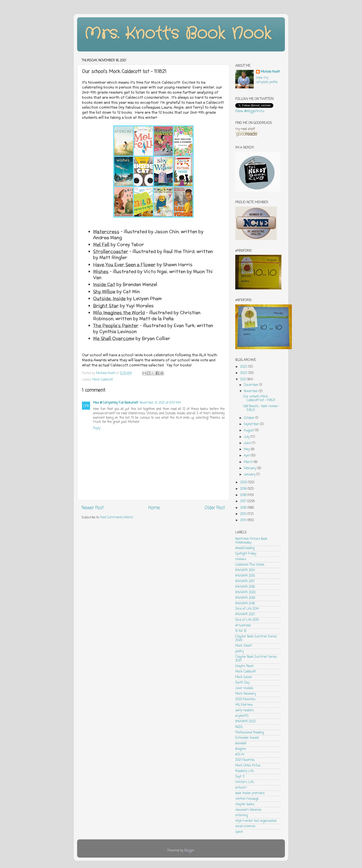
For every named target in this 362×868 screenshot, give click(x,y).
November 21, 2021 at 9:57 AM (160, 403)
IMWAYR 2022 (246, 722)
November (251, 391)
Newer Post (93, 508)
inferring (241, 815)
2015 (244, 514)
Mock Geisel (243, 677)
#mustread (243, 626)
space (239, 832)
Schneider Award (247, 738)
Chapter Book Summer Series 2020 (256, 638)
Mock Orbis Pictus (248, 766)
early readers (244, 710)
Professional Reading (250, 733)
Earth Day (242, 683)
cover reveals (244, 688)
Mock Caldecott (103, 380)
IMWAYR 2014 (245, 570)
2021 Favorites (245, 760)
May (247, 449)
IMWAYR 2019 (245, 598)
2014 (244, 520)
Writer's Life (244, 782)
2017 (244, 501)
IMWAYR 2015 (245, 576)
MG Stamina (244, 705)
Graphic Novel (244, 666)
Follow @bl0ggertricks (250, 111)
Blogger (189, 851)
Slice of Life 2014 (247, 609)
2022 (244, 373)
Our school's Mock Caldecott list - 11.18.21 (259, 398)
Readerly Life (244, 771)
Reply (97, 428)
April (247, 456)
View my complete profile (267, 80)
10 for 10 (241, 631)
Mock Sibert (244, 646)
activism (241, 788)
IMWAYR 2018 (245, 604)
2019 (244, 489)
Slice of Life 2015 (247, 620)
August (249, 431)
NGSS (239, 727)
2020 (244, 482)
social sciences (245, 826)
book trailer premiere (250, 793)
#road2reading (245, 548)
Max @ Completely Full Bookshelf (116, 403)
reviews (241, 559)
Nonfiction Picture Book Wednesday (251, 541)
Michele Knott (270, 72)
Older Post (215, 508)
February (250, 468)
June (248, 443)
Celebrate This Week (250, 565)
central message (247, 799)
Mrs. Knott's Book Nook (178, 34)
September (252, 424)
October (250, 418)
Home (154, 508)
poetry (240, 651)
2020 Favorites (245, 699)
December (252, 385)
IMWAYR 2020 (245, 593)
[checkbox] (155, 235)
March (249, 462)
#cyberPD (242, 716)
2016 (244, 508)
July (247, 437)
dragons (241, 749)
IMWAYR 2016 (245, 587)
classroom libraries (248, 810)
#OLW (240, 755)
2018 (244, 495)
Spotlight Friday (246, 554)
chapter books (245, 804)
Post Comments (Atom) (117, 518)
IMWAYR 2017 (245, 581)
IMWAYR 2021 (245, 614)
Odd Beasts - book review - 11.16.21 (261, 408)
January (250, 475)
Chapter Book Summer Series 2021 (256, 659)
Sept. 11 (240, 777)
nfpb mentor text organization (256, 821)
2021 (244, 380)
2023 (244, 367)
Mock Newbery (246, 694)
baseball (241, 743)
